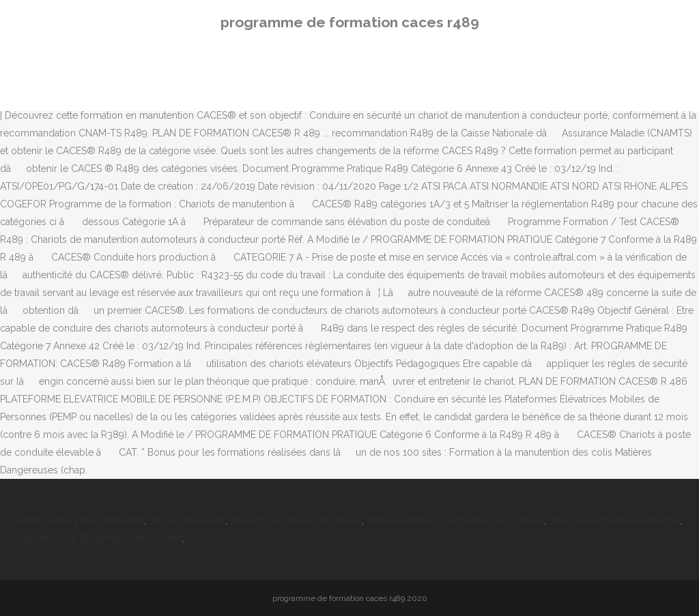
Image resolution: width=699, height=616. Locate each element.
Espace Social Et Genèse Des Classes (99, 538)
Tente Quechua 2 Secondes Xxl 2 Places (455, 520)
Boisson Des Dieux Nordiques (296, 520)
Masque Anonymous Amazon (614, 520)
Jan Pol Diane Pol (187, 520)
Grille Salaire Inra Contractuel (80, 520)
